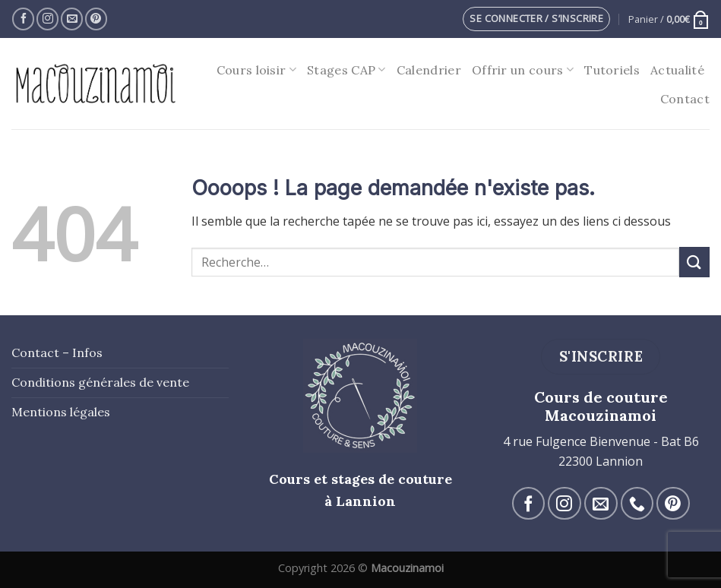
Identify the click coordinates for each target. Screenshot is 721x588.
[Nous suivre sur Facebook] (23, 19)
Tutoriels (612, 70)
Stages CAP (346, 70)
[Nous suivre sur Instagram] (47, 19)
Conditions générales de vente (100, 382)
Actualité (677, 70)
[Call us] (637, 503)
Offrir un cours (523, 70)
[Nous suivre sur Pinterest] (96, 19)
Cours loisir (256, 70)
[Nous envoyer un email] (72, 19)
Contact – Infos (57, 352)
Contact (685, 99)
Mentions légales (61, 412)
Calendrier (429, 70)
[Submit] (694, 262)
